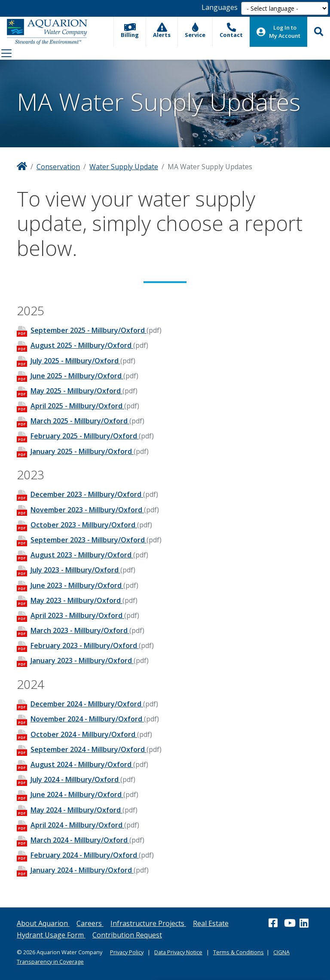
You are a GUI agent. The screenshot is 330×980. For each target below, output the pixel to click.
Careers (90, 923)
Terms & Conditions (238, 952)
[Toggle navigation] (6, 53)
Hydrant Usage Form (51, 935)
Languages (220, 7)
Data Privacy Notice (178, 952)
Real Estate (211, 923)
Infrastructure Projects (148, 923)
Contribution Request (127, 935)
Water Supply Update (124, 167)
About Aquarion (43, 923)
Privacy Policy (127, 952)
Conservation (58, 167)
